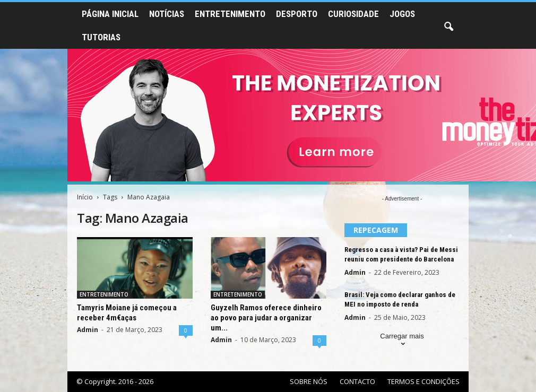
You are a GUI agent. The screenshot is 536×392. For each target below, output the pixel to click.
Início (85, 197)
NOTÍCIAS (167, 14)
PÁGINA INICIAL (110, 14)
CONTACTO (357, 381)
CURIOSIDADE (353, 14)
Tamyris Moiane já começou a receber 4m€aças (127, 313)
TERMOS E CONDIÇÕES (423, 381)
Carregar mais (402, 341)
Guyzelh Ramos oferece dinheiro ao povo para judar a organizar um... (266, 318)
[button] (448, 27)
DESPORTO (297, 14)
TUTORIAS (101, 37)
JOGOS (402, 14)
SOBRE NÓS (309, 381)
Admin (88, 330)
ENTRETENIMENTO (230, 14)
